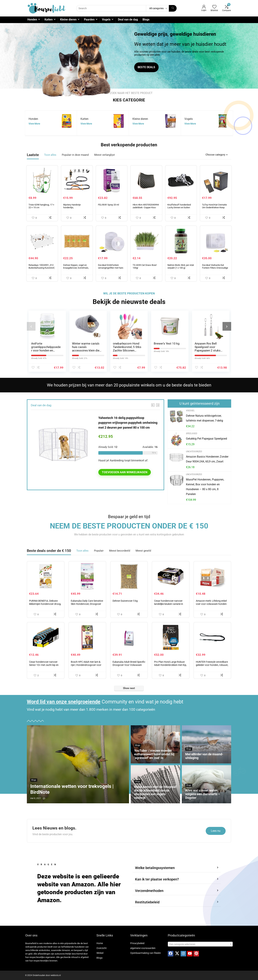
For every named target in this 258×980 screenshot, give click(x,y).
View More (34, 124)
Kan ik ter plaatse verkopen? (157, 879)
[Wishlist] (214, 7)
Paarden (89, 20)
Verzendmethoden (149, 891)
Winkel (100, 953)
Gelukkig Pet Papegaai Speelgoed (206, 439)
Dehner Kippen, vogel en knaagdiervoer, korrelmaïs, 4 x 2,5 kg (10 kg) (76, 268)
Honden (32, 20)
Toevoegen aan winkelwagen (125, 472)
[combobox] (200, 944)
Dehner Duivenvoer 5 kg (125, 601)
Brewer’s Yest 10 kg (167, 343)
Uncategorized (194, 452)
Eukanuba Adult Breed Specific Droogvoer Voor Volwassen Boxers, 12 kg (129, 665)
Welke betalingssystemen (155, 868)
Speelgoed (192, 433)
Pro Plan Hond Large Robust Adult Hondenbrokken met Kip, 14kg (170, 665)
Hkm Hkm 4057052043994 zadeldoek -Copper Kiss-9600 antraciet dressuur (146, 207)
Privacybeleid (137, 943)
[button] (177, 868)
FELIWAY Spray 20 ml (108, 205)
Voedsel (190, 411)
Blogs (146, 20)
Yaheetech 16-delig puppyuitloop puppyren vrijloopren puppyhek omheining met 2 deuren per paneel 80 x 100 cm (128, 423)
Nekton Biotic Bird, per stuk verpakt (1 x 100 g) (181, 266)
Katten (49, 20)
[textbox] (200, 944)
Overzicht (102, 948)
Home (100, 943)
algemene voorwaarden (143, 948)
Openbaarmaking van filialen (146, 953)
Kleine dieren (68, 20)
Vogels (106, 20)
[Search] (173, 8)
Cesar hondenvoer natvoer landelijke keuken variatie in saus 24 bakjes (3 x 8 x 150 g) (170, 604)
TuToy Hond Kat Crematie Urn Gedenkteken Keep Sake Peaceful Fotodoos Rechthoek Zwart (214, 209)
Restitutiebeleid (147, 902)
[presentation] (31, 326)
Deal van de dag (128, 20)
